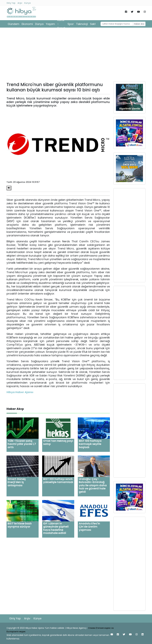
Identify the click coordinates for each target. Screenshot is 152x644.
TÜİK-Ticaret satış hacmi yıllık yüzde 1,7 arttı (22, 444)
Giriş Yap (11, 3)
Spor (71, 24)
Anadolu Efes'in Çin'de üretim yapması (89, 527)
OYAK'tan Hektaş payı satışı (58, 442)
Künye (28, 3)
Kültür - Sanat (61, 24)
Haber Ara (139, 24)
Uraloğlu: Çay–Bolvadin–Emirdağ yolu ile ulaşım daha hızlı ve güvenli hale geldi (93, 485)
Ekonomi (27, 24)
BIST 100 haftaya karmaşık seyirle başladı (90, 444)
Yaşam (50, 24)
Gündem (14, 24)
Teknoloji (82, 24)
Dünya (39, 24)
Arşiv (20, 3)
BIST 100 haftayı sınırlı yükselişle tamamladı (58, 481)
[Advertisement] (76, 55)
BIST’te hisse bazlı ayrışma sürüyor (20, 525)
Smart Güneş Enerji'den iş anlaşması (17, 482)
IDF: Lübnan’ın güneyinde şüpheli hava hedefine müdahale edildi (56, 528)
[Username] (117, 24)
